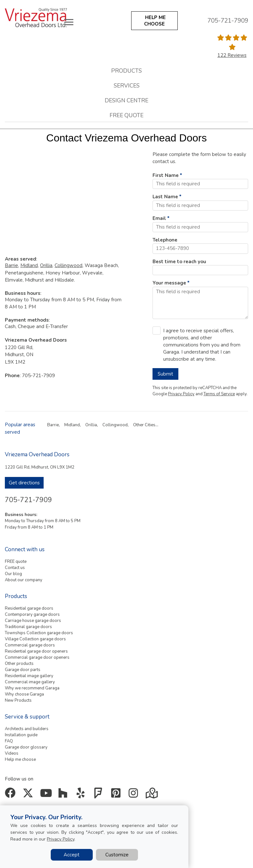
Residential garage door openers (36, 651)
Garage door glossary (26, 747)
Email (159, 218)
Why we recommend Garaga (32, 688)
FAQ (9, 741)
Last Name (165, 197)
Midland (29, 265)
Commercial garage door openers (37, 657)
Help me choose (20, 759)
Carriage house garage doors (33, 621)
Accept (72, 855)
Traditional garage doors (28, 627)
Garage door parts (23, 670)
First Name (166, 175)
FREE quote (16, 562)
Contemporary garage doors (32, 615)
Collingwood (69, 265)
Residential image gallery (29, 676)
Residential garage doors (29, 608)
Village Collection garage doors (35, 639)
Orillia (46, 265)
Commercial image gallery (30, 682)
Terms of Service (219, 394)
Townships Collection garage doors (39, 633)
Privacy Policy (181, 394)
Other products (19, 664)
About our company (24, 580)
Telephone (165, 240)
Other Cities (144, 425)
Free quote (126, 115)
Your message (169, 283)
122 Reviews (232, 55)
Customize (117, 855)
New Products (18, 700)
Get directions (24, 483)
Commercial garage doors (30, 645)
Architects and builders (27, 729)
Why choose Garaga (24, 694)
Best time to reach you (179, 262)
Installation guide (21, 735)
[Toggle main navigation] (69, 22)
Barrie (11, 265)
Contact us (15, 568)
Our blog (13, 574)
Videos (12, 753)
